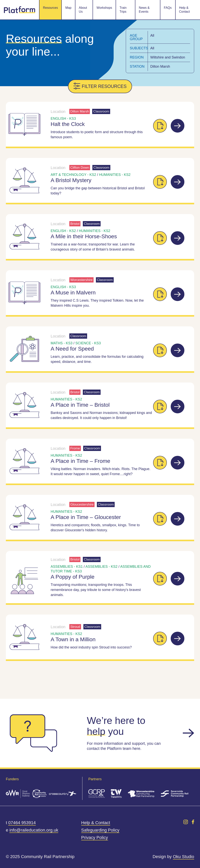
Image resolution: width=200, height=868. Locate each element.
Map (68, 8)
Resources (50, 8)
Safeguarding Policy (100, 830)
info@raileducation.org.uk (34, 830)
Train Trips (123, 10)
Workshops (104, 8)
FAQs (168, 8)
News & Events (144, 10)
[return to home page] (20, 10)
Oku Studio (183, 857)
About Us (83, 10)
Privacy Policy (95, 837)
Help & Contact (184, 10)
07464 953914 (22, 823)
